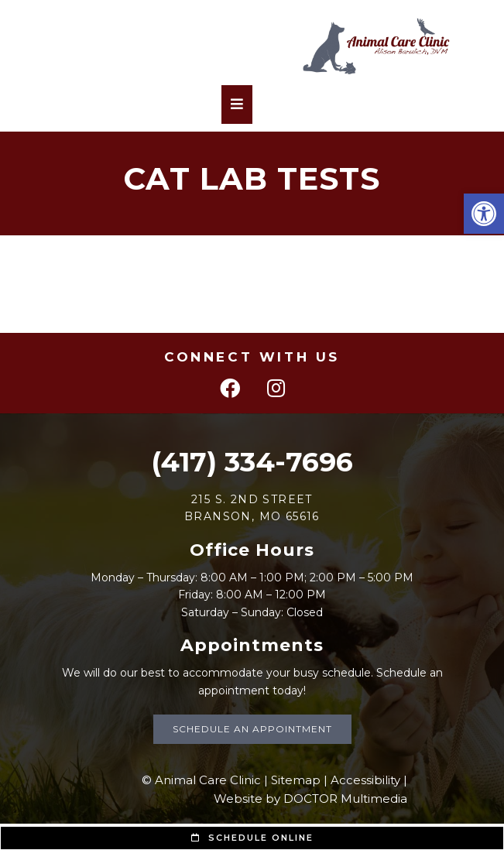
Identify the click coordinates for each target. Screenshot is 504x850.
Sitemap (296, 780)
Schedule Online (252, 838)
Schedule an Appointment (252, 729)
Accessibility (365, 780)
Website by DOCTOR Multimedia (310, 799)
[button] (484, 214)
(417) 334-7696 (252, 462)
